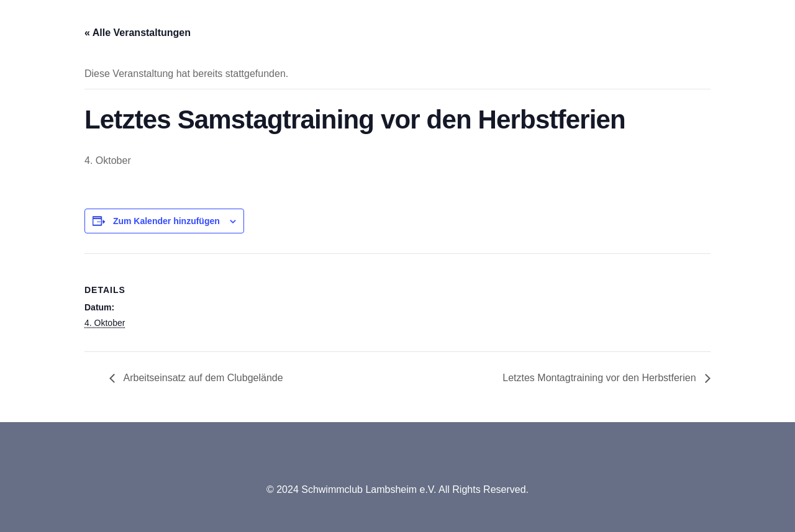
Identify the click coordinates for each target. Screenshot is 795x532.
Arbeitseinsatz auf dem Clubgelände (202, 378)
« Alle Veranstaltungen (138, 33)
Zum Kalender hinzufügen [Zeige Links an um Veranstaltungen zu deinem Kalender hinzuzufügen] (166, 221)
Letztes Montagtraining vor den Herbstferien (601, 378)
